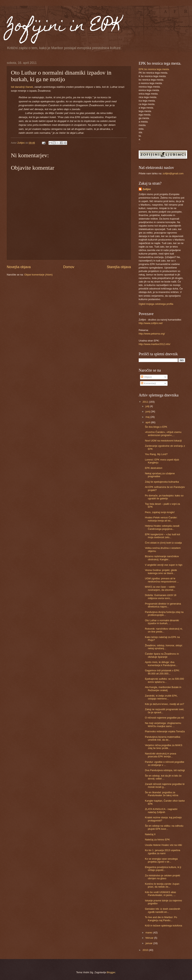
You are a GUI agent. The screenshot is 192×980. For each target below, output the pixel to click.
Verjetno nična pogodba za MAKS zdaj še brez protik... (164, 747)
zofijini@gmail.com (173, 173)
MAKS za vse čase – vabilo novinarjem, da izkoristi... (160, 588)
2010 (146, 950)
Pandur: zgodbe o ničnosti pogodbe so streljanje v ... (165, 763)
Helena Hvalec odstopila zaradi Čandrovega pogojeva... (162, 527)
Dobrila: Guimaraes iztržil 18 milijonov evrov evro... (161, 597)
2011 (146, 402)
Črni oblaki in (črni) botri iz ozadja (163, 543)
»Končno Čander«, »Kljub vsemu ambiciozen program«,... (163, 434)
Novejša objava (19, 267)
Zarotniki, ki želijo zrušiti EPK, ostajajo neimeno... (161, 697)
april (148, 422)
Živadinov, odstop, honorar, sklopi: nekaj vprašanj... (164, 647)
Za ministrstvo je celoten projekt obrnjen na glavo (162, 877)
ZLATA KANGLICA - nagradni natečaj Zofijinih (161, 811)
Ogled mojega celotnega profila (156, 304)
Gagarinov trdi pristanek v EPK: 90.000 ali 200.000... (162, 672)
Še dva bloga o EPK (156, 427)
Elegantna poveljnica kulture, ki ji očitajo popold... (163, 869)
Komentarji (148, 383)
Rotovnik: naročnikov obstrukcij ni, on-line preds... (164, 630)
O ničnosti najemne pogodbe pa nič (164, 718)
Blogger (111, 972)
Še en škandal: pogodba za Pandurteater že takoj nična (162, 794)
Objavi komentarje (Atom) (38, 275)
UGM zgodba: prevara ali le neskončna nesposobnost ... (162, 580)
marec (149, 933)
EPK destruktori (154, 468)
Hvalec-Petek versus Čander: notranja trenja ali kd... (161, 519)
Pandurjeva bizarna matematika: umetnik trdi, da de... (163, 738)
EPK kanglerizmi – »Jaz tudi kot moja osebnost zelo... (162, 536)
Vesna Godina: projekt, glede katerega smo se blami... (161, 572)
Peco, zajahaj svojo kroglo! (160, 512)
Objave (146, 377)
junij (148, 411)
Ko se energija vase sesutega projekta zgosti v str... (161, 860)
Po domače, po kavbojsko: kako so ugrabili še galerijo (164, 497)
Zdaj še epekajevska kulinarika (162, 482)
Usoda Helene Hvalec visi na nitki (163, 845)
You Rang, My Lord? (156, 454)
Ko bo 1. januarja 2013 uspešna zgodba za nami (163, 852)
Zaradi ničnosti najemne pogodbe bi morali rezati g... (165, 785)
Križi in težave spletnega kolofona (163, 926)
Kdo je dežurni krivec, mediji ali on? (164, 704)
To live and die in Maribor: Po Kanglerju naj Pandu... (161, 919)
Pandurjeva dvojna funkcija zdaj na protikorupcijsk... (164, 613)
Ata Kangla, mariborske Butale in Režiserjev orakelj (163, 689)
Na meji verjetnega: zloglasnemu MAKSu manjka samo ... (163, 725)
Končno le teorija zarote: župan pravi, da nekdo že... (162, 885)
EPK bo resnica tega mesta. (154, 69)
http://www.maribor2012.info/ (154, 344)
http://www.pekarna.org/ (152, 334)
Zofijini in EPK (64, 27)
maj (148, 417)
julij (148, 406)
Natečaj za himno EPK (157, 840)
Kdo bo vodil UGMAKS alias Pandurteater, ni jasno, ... (160, 894)
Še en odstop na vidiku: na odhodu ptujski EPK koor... (164, 827)
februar (150, 938)
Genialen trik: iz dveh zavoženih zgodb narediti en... (163, 910)
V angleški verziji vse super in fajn (164, 565)
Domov (69, 267)
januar (149, 943)
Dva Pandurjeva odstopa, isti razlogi (165, 770)
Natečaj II (150, 834)
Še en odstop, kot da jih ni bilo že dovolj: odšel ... (163, 777)
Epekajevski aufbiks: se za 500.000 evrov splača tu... (164, 680)
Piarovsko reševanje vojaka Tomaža (165, 731)
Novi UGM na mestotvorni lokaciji (163, 441)
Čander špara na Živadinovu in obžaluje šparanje (162, 655)
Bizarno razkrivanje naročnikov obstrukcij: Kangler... (162, 558)
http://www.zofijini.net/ (151, 323)
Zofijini (147, 189)
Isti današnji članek (22, 87)
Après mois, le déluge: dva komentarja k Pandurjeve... (161, 664)
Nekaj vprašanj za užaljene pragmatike (160, 475)
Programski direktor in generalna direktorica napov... (163, 605)
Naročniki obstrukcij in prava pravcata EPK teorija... (160, 755)
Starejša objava (119, 267)
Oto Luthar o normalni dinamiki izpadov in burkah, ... (162, 622)
